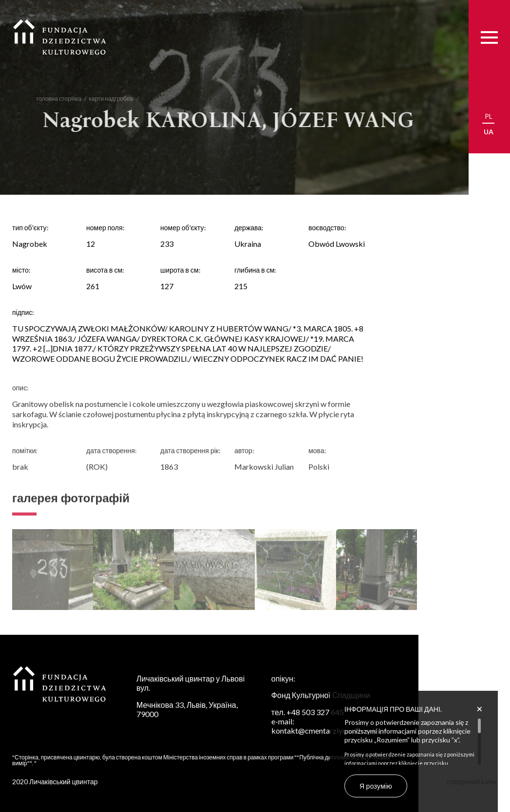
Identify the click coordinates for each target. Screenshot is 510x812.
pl (489, 116)
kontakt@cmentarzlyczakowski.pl (329, 730)
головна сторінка (55, 99)
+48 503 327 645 (315, 712)
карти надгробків (107, 99)
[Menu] (489, 37)
